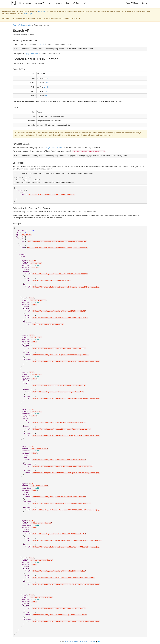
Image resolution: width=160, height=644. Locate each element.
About (71, 641)
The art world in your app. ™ (32, 3)
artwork (47, 83)
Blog (67, 3)
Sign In (145, 3)
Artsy (67, 641)
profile (46, 87)
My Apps (59, 3)
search (42, 44)
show (46, 96)
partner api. (28, 14)
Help (85, 3)
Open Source (78, 641)
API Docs (76, 3)
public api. (41, 11)
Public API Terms (132, 3)
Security (92, 641)
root (53, 44)
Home (50, 3)
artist (46, 78)
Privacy (86, 641)
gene (46, 91)
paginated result (32, 54)
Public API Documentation (22, 25)
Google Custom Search (54, 148)
